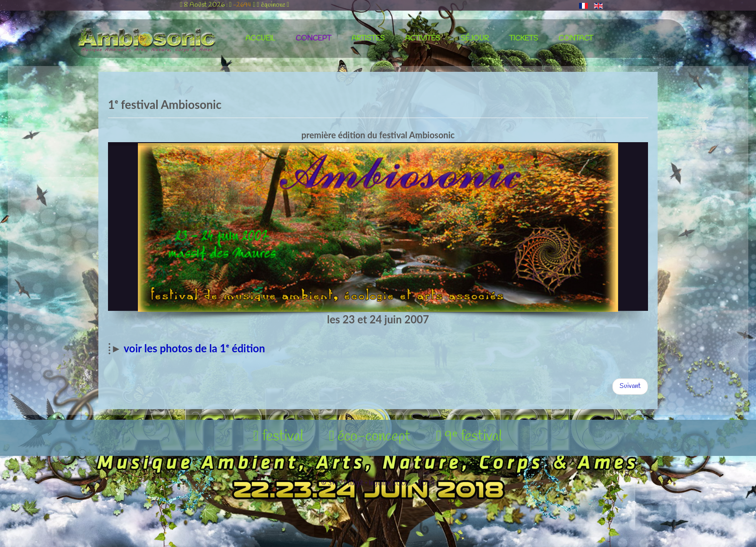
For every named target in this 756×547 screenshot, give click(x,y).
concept (313, 39)
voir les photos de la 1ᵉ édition (195, 348)
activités (423, 39)
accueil (260, 39)
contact (576, 39)
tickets (524, 39)
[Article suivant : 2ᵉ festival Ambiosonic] (630, 387)
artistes (368, 39)
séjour (475, 39)
